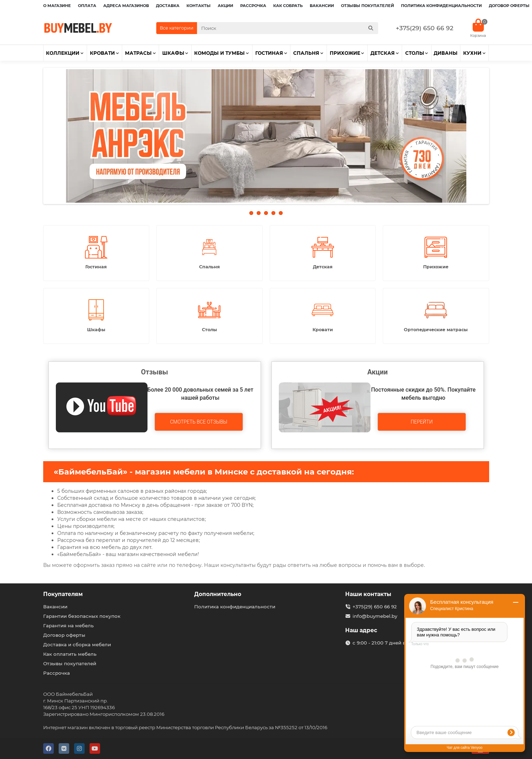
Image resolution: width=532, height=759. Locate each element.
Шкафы (173, 53)
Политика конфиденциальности (441, 6)
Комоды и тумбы (219, 53)
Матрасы (138, 53)
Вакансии (322, 6)
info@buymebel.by (375, 616)
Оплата (87, 6)
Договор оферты (509, 6)
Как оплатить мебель (70, 654)
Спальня (306, 53)
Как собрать (288, 6)
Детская (383, 53)
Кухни (472, 53)
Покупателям (63, 594)
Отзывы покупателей (367, 6)
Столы (415, 53)
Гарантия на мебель (68, 626)
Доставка (168, 6)
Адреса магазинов (126, 6)
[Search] (288, 28)
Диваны (446, 53)
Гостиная (269, 53)
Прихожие (345, 53)
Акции (225, 6)
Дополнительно (218, 594)
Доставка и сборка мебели (77, 645)
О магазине (57, 6)
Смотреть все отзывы (199, 422)
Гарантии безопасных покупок (82, 616)
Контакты (199, 6)
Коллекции (63, 53)
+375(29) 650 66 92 (425, 28)
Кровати (102, 53)
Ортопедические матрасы (436, 330)
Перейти (422, 422)
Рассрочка (253, 6)
